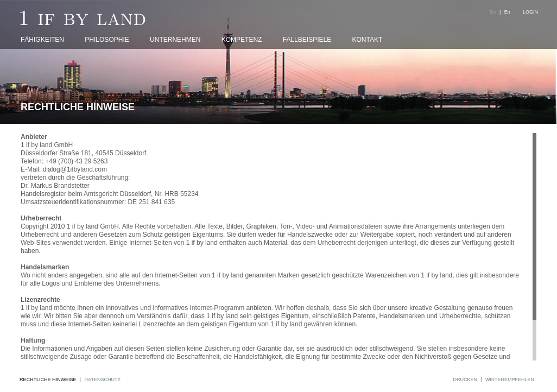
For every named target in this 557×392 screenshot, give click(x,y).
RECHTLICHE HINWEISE (48, 380)
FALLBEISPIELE (307, 40)
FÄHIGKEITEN (42, 40)
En (507, 12)
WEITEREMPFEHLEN (510, 380)
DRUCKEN (465, 380)
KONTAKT (368, 40)
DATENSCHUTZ (103, 380)
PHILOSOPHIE (107, 40)
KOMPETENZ (242, 40)
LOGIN (530, 12)
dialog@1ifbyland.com (75, 169)
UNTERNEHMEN (175, 40)
